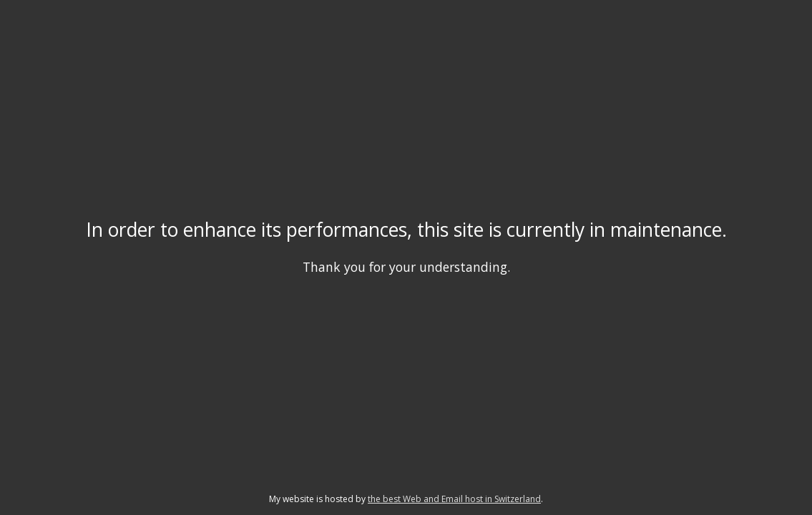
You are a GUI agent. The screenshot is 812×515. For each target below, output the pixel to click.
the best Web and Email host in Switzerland (454, 499)
